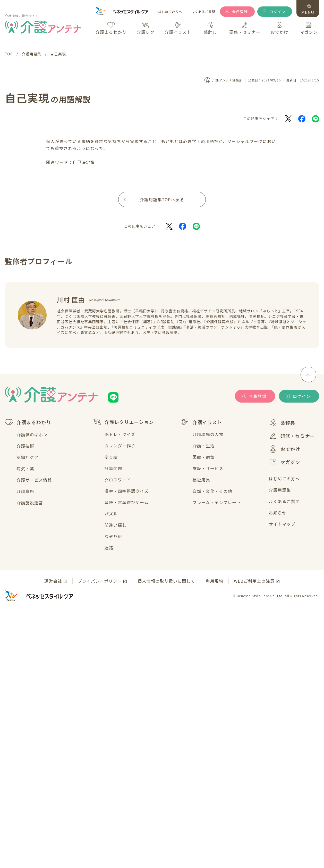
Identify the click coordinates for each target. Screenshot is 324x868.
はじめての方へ (170, 12)
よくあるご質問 (203, 12)
